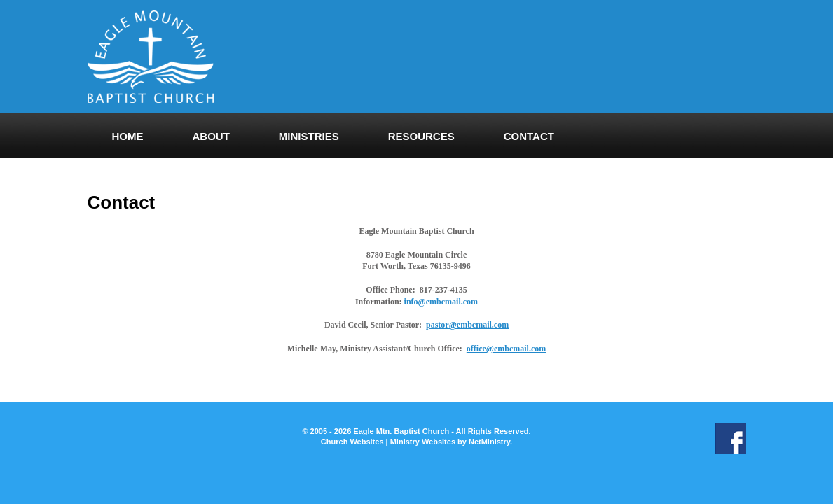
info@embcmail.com (441, 302)
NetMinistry (489, 442)
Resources (421, 136)
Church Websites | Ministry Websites (389, 442)
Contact (529, 136)
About (211, 136)
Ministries (309, 136)
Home (128, 136)
